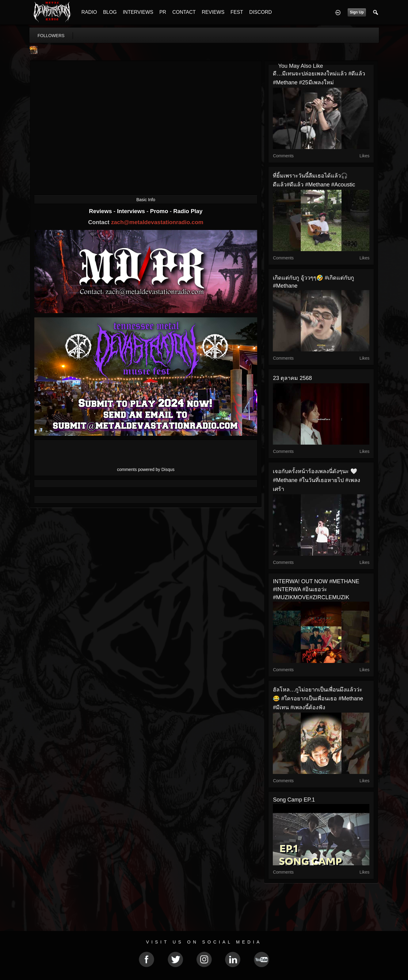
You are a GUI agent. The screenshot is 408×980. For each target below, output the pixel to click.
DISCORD (261, 12)
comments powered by (146, 469)
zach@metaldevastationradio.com (157, 222)
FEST (237, 12)
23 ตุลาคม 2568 (292, 378)
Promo (160, 211)
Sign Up (357, 12)
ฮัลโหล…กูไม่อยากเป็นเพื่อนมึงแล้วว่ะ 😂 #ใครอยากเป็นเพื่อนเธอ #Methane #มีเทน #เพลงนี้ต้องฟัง (318, 699)
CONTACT (184, 12)
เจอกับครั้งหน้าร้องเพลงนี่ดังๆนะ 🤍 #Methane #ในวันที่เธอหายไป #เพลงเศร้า (316, 480)
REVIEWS (213, 12)
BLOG (110, 12)
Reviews (101, 211)
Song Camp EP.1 (294, 800)
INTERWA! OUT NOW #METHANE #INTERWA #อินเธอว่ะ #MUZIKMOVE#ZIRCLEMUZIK (316, 589)
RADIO (89, 12)
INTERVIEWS (138, 12)
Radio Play (188, 211)
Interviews (132, 211)
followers (51, 36)
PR (163, 12)
